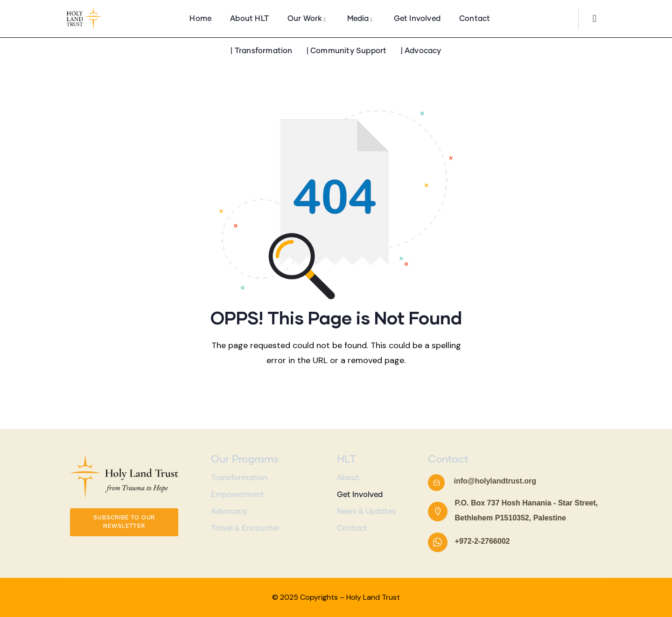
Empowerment (238, 495)
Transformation (239, 478)
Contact (352, 528)
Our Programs (245, 460)
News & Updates (366, 512)
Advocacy (229, 512)
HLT (346, 460)
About (348, 478)
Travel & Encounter (245, 528)
